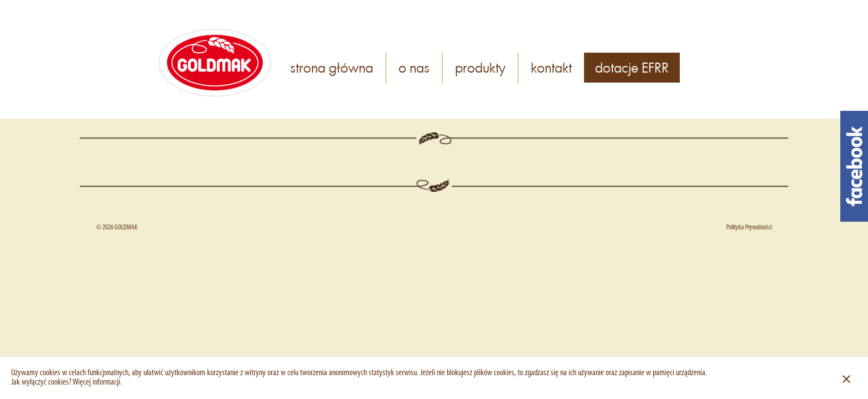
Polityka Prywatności (749, 227)
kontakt (551, 67)
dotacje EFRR (632, 67)
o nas (414, 67)
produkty (480, 67)
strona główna (332, 67)
